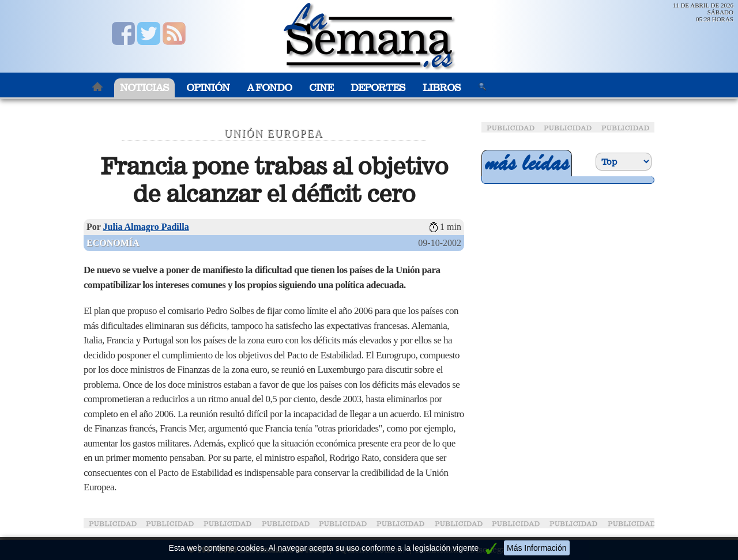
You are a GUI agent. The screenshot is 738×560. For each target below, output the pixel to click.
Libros (442, 88)
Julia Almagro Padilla (146, 227)
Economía (113, 243)
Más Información (536, 548)
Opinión (208, 88)
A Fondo (269, 88)
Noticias (144, 88)
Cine (321, 88)
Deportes (378, 88)
